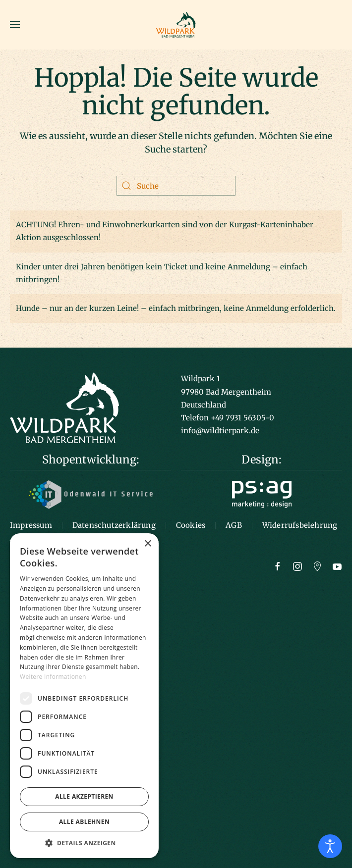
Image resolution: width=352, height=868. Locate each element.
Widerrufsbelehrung (300, 525)
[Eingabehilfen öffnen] (330, 846)
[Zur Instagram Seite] (297, 566)
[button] (15, 25)
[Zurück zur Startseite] (176, 25)
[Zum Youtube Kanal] (337, 566)
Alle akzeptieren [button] (84, 796)
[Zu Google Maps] (317, 566)
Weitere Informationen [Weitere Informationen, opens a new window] (53, 677)
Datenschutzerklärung (114, 525)
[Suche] (176, 186)
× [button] (147, 544)
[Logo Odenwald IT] (91, 494)
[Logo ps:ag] (262, 493)
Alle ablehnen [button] (84, 822)
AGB (234, 525)
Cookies (191, 525)
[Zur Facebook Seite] (278, 566)
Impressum (31, 525)
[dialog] (84, 696)
